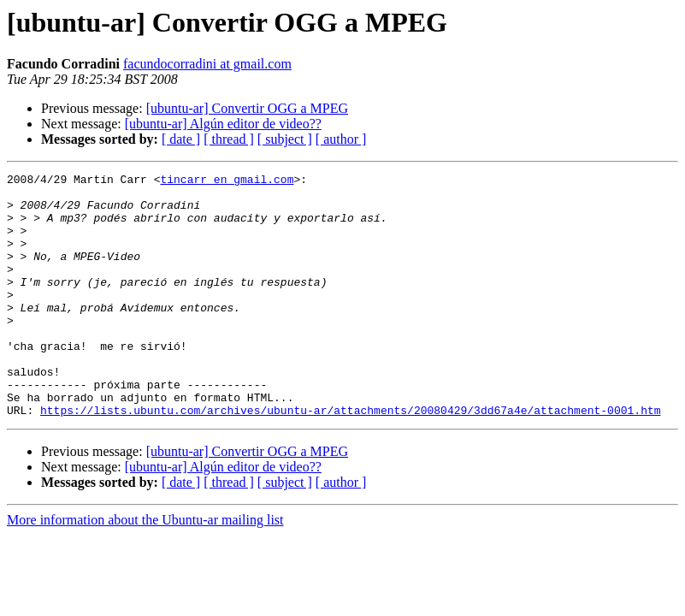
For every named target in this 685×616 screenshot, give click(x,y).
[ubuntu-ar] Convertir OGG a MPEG (247, 108)
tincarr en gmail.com (227, 181)
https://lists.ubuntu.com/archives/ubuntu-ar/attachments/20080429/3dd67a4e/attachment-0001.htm (350, 459)
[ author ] (341, 139)
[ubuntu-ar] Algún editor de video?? (223, 124)
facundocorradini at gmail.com (207, 64)
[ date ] (181, 139)
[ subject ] (285, 139)
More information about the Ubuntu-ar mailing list (145, 569)
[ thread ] (229, 139)
